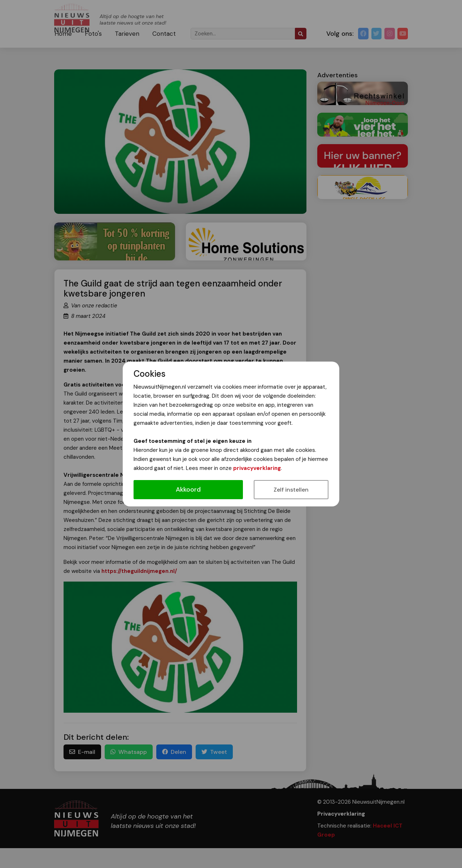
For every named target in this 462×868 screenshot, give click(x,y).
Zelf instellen (291, 490)
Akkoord (188, 489)
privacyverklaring (257, 468)
